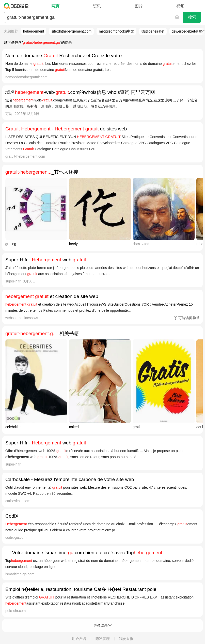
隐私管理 (103, 639)
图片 (139, 6)
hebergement (34, 31)
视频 (180, 6)
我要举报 (126, 639)
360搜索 (17, 6)
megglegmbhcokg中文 (116, 31)
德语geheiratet (153, 31)
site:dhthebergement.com (71, 31)
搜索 (192, 17)
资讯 (97, 6)
